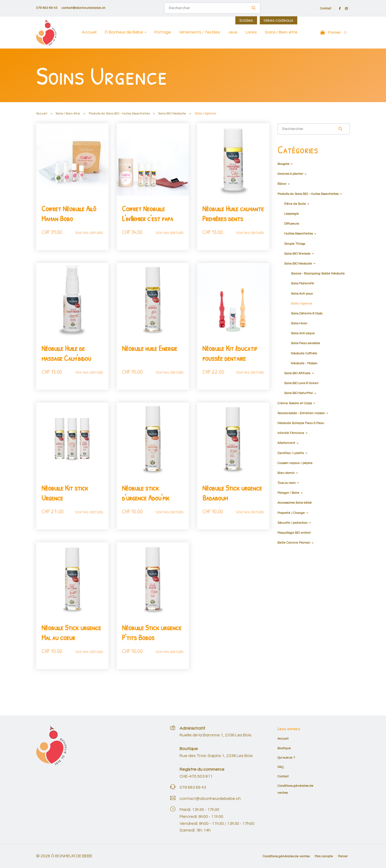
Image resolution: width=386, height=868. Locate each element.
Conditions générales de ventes (286, 856)
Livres (251, 32)
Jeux (233, 32)
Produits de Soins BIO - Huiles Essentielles (119, 114)
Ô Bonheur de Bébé (124, 32)
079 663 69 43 (47, 8)
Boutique (284, 748)
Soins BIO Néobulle (172, 114)
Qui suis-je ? (286, 758)
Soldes (246, 20)
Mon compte (324, 856)
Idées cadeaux (279, 20)
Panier (343, 856)
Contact (326, 9)
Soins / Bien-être (281, 32)
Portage (163, 32)
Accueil (89, 32)
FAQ (280, 767)
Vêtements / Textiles (200, 32)
